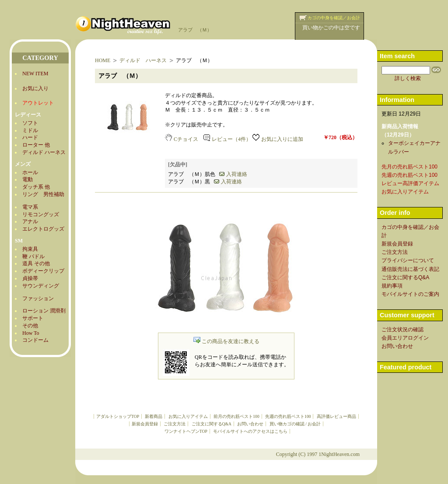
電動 (28, 179)
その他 (30, 326)
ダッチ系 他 (36, 187)
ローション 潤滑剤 (44, 311)
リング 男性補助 (43, 194)
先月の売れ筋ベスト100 (409, 167)
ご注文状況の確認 (402, 330)
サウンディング (41, 286)
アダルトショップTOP (118, 416)
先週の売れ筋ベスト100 (288, 416)
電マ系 (30, 207)
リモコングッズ (41, 214)
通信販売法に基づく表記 (410, 269)
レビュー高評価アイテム (410, 183)
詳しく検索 (408, 78)
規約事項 (392, 286)
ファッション (38, 298)
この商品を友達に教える (226, 341)
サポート (33, 318)
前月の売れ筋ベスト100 (236, 416)
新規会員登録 (145, 424)
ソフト (30, 123)
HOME (103, 60)
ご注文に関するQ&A (212, 424)
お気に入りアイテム (188, 416)
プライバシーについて (408, 260)
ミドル (30, 130)
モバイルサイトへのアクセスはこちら (250, 431)
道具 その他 (36, 263)
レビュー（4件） (227, 139)
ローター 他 (36, 145)
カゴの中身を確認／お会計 (334, 18)
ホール (30, 172)
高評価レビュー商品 (336, 416)
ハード (30, 137)
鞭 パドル (33, 256)
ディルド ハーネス (44, 152)
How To (31, 333)
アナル (30, 221)
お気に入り (35, 88)
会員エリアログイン (405, 338)
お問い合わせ (250, 424)
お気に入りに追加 (278, 139)
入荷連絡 (233, 174)
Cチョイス (182, 139)
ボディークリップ (43, 271)
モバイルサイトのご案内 (410, 294)
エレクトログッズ (43, 229)
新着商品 (154, 416)
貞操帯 (30, 278)
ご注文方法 (175, 424)
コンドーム (35, 340)
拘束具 (30, 249)
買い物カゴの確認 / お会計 (295, 424)
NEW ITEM (35, 74)
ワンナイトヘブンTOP (186, 431)
